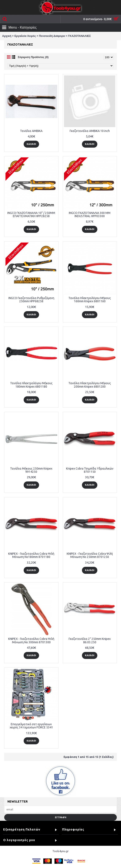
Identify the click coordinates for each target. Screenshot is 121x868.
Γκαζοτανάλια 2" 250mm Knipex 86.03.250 (90, 640)
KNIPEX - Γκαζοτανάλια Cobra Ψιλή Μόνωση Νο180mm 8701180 (31, 555)
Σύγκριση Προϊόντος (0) (33, 57)
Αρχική (7, 36)
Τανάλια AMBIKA (31, 131)
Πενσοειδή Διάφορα (52, 36)
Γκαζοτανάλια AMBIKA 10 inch (90, 131)
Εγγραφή (61, 817)
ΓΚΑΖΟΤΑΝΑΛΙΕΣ (79, 36)
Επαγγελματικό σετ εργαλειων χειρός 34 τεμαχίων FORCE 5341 (31, 726)
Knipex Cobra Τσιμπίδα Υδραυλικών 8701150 (90, 470)
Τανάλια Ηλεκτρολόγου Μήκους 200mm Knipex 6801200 (90, 385)
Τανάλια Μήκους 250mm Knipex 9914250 (31, 470)
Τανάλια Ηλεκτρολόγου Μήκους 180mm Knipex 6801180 (31, 385)
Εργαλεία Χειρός (25, 36)
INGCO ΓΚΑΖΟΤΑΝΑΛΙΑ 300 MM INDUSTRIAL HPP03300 (90, 214)
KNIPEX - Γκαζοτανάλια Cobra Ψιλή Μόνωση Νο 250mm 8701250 (90, 555)
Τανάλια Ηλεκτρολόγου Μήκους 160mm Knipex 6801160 (90, 300)
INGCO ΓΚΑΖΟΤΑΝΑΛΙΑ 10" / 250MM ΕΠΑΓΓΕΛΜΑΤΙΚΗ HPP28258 (31, 214)
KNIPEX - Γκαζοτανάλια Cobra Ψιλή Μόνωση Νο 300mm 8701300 (31, 640)
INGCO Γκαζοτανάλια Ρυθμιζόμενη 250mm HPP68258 (31, 300)
